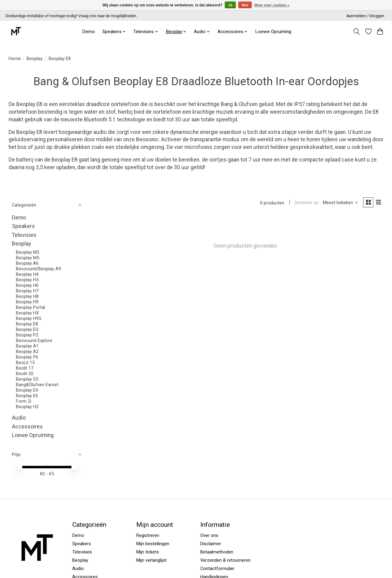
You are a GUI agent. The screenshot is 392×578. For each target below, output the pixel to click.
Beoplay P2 (27, 335)
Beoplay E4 (27, 390)
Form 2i (24, 401)
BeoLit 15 (25, 363)
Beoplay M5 (28, 258)
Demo (89, 32)
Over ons (209, 535)
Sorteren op (306, 203)
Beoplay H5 (27, 280)
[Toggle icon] (356, 32)
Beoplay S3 (27, 379)
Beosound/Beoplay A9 (38, 269)
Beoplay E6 (27, 396)
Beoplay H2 (27, 407)
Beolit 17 (25, 368)
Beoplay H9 (27, 302)
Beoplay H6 (27, 285)
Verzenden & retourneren (225, 560)
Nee (245, 5)
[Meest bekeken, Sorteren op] (340, 203)
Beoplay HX (27, 313)
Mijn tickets (148, 552)
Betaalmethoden (217, 552)
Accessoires (27, 427)
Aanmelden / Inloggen (365, 16)
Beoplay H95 (28, 318)
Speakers (23, 226)
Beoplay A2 (27, 352)
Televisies (24, 235)
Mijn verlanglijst (151, 560)
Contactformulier (217, 568)
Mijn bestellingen (153, 544)
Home (15, 59)
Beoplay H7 (27, 291)
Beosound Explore (34, 340)
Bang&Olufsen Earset (37, 385)
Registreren (148, 535)
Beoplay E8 (27, 324)
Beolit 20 (25, 374)
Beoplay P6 (27, 357)
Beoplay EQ (27, 329)
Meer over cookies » (272, 5)
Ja (230, 5)
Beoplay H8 (27, 296)
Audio (19, 418)
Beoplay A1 (27, 346)
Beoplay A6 (27, 263)
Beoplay (35, 59)
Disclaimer (211, 544)
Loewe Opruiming (273, 32)
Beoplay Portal (30, 307)
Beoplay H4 (27, 274)
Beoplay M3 (28, 252)
